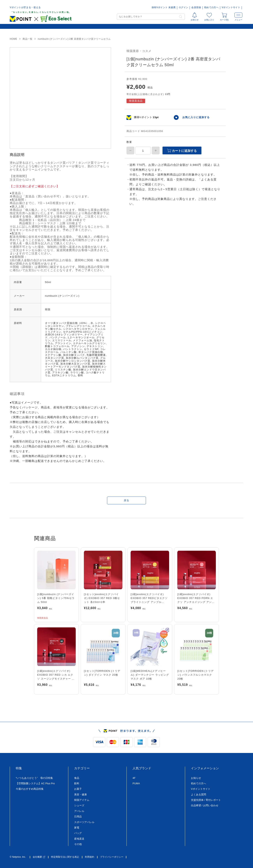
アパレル (79, 811)
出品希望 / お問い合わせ (205, 805)
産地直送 (79, 839)
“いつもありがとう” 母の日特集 (34, 778)
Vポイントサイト (231, 7)
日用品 (78, 817)
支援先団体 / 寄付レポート (206, 800)
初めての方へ (211, 7)
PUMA (136, 783)
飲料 (77, 783)
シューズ (79, 805)
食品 (77, 778)
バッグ (78, 833)
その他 (78, 844)
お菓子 (78, 789)
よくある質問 (199, 795)
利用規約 (90, 857)
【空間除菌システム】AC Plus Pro (35, 783)
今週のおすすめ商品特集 (30, 789)
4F (134, 778)
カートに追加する (182, 151)
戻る (126, 500)
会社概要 (39, 857)
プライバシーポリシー (112, 857)
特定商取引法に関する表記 (65, 857)
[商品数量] (143, 150)
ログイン (183, 7)
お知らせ (196, 778)
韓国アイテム (82, 800)
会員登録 (196, 7)
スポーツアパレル (84, 822)
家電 (77, 828)
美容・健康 (80, 795)
